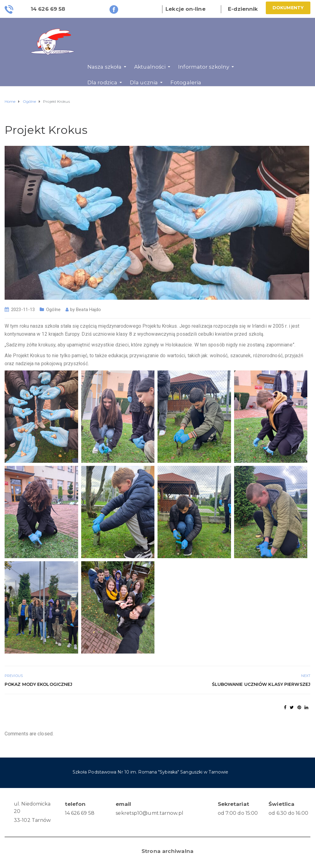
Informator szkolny (204, 67)
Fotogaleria (186, 82)
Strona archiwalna (167, 851)
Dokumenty (288, 8)
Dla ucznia (144, 82)
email (123, 804)
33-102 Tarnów (32, 820)
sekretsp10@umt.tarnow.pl (149, 813)
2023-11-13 (23, 310)
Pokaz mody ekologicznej (38, 684)
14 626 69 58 (80, 813)
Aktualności (150, 67)
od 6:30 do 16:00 (288, 813)
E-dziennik (243, 9)
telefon (75, 804)
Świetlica (281, 804)
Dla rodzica (102, 82)
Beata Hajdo (88, 310)
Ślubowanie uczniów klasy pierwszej (261, 684)
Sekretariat (233, 804)
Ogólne (53, 310)
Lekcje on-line (185, 9)
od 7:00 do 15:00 (238, 813)
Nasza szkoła (104, 67)
